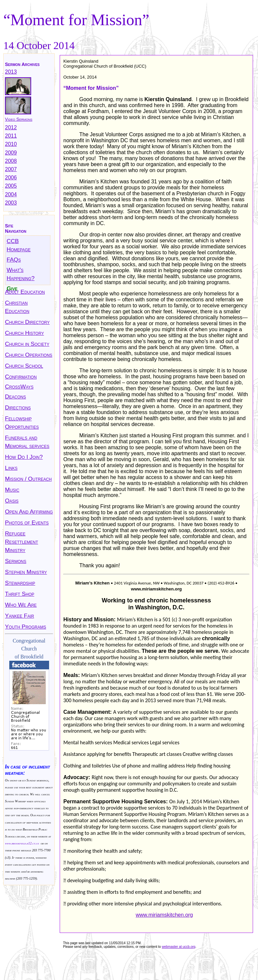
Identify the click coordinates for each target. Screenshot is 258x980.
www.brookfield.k (17, 843)
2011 (11, 136)
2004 (11, 194)
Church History (24, 333)
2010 (11, 144)
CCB (13, 241)
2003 (11, 203)
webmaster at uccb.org (179, 947)
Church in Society (27, 344)
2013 (11, 72)
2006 (11, 178)
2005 (11, 186)
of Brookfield (29, 657)
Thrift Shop (20, 594)
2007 (11, 169)
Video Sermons (19, 119)
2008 (11, 161)
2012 (11, 127)
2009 (11, 153)
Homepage (19, 249)
